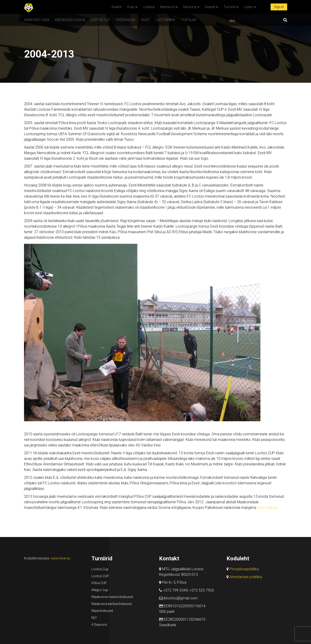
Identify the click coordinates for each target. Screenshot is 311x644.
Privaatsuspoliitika (244, 569)
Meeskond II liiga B (70, 20)
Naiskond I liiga (37, 20)
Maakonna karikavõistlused (112, 604)
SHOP (145, 20)
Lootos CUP (100, 20)
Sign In (279, 7)
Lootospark (165, 20)
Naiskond (190, 7)
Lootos (248, 7)
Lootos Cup (100, 569)
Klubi (131, 7)
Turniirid (229, 7)
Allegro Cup (100, 590)
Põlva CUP (99, 583)
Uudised (149, 7)
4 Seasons (99, 625)
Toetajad (189, 20)
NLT (94, 618)
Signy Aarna (267, 508)
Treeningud (125, 20)
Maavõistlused (102, 611)
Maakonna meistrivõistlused (112, 597)
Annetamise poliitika (246, 577)
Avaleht (117, 7)
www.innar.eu (60, 558)
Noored (210, 7)
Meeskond (167, 7)
